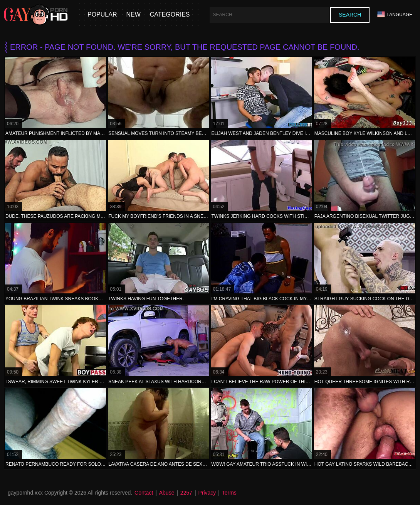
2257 (186, 493)
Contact (144, 493)
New (133, 14)
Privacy (207, 493)
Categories (170, 14)
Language (395, 14)
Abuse (167, 493)
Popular (102, 14)
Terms (229, 493)
